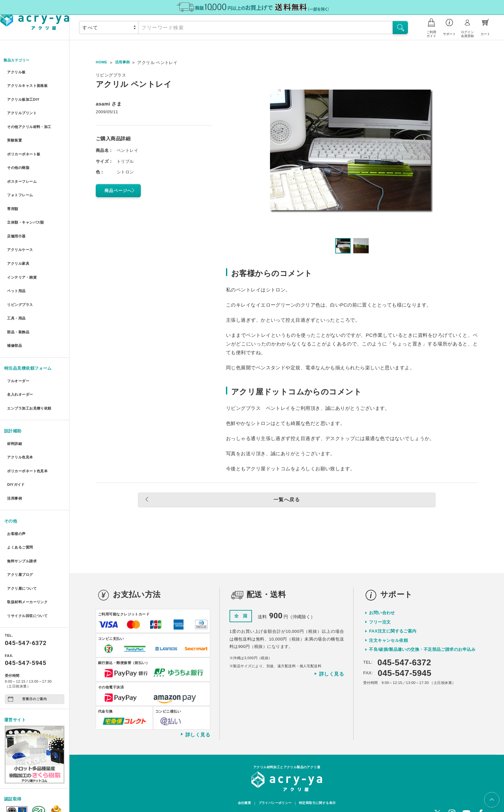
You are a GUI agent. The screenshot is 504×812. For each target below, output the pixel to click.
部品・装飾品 (19, 295)
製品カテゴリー (19, 61)
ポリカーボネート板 (26, 143)
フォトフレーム (21, 178)
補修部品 (15, 306)
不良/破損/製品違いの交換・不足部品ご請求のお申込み (422, 632)
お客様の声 (17, 476)
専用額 (13, 189)
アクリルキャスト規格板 (30, 84)
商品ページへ (121, 190)
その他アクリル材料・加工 (32, 119)
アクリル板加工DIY (25, 96)
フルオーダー (19, 340)
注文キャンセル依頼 (388, 623)
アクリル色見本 (21, 408)
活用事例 (15, 443)
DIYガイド (16, 431)
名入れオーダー (21, 351)
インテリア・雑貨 (23, 248)
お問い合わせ (382, 596)
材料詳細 (15, 396)
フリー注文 (380, 605)
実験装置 (15, 131)
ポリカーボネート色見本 (30, 420)
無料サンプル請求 (23, 500)
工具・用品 (17, 283)
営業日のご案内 (27, 629)
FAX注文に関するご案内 (393, 614)
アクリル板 (17, 73)
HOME (102, 63)
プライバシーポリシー (274, 787)
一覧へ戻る (271, 501)
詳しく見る (195, 717)
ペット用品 (17, 259)
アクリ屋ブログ (21, 511)
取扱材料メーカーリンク (30, 535)
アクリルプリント (23, 108)
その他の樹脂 (19, 154)
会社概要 (241, 787)
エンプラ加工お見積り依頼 (32, 363)
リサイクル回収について (30, 546)
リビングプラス (21, 271)
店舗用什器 (17, 213)
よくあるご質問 (21, 488)
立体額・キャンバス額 (28, 201)
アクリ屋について (23, 523)
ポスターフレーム (23, 166)
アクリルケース (21, 224)
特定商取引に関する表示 (320, 787)
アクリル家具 (19, 236)
